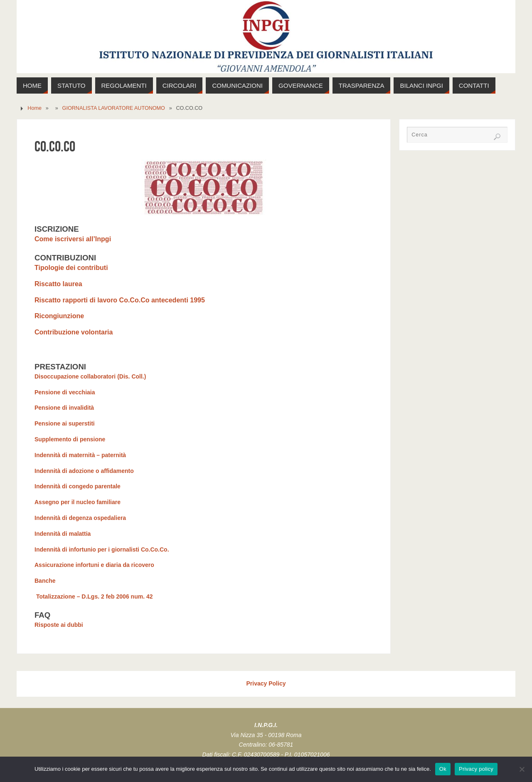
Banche (45, 581)
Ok (443, 769)
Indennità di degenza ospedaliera (80, 518)
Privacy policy (476, 769)
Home (34, 108)
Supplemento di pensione (70, 439)
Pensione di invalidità (64, 408)
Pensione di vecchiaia (65, 392)
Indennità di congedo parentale (78, 486)
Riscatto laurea (58, 284)
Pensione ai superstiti (65, 423)
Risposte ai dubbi (59, 625)
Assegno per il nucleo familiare (78, 502)
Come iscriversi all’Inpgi (73, 239)
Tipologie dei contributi (71, 268)
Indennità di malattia (63, 534)
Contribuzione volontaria (75, 332)
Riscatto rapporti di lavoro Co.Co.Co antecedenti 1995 (120, 300)
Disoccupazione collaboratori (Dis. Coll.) (90, 376)
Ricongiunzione (60, 316)
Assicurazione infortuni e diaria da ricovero (94, 565)
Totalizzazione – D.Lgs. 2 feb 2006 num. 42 (94, 596)
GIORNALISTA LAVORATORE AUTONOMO (114, 108)
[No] (522, 769)
